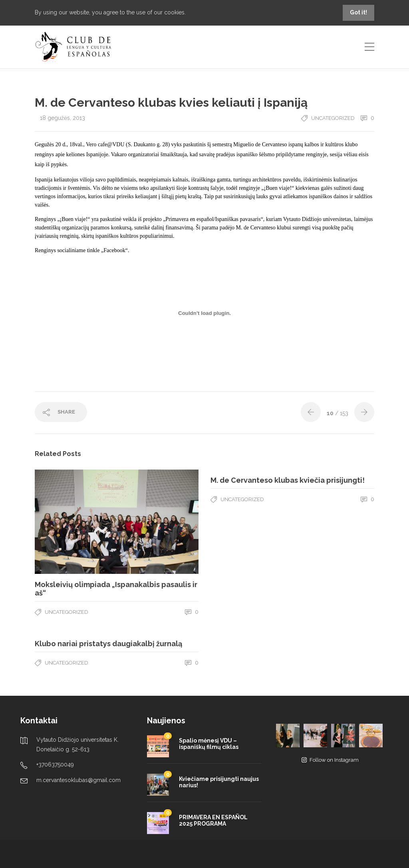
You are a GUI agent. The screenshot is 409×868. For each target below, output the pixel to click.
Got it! (358, 12)
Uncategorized (333, 118)
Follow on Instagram (330, 760)
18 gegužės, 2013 (63, 118)
